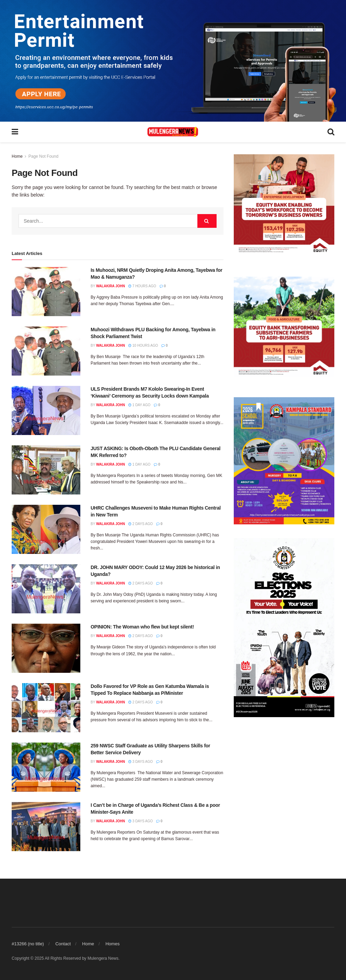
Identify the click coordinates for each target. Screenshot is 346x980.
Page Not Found (43, 156)
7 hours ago (142, 286)
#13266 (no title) (28, 944)
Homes (112, 944)
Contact (63, 944)
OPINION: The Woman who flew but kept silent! (142, 627)
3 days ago (141, 762)
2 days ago (141, 524)
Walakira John (111, 286)
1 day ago (139, 405)
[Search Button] (207, 221)
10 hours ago (143, 346)
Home (17, 156)
